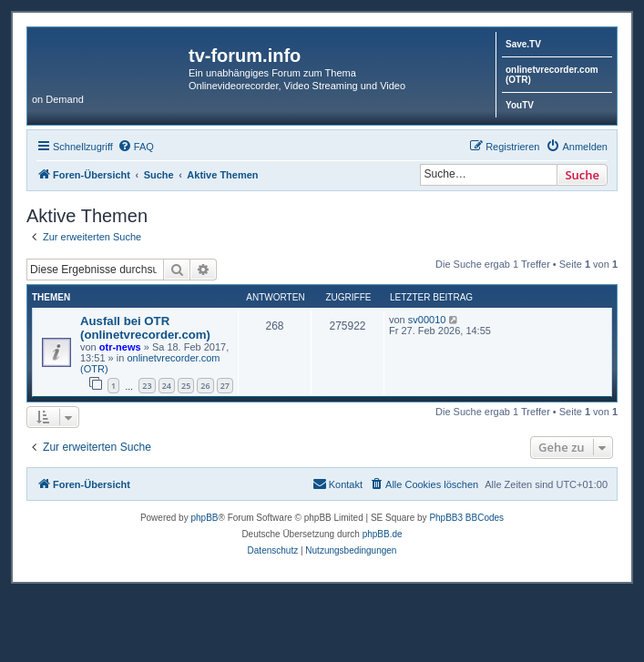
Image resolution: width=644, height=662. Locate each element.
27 (225, 386)
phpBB (204, 518)
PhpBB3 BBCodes (466, 518)
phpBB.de (383, 534)
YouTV (520, 105)
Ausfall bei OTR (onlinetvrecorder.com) (145, 328)
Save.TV (523, 44)
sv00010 (427, 320)
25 (186, 386)
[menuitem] (136, 147)
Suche (582, 175)
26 (205, 386)
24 (167, 386)
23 (147, 386)
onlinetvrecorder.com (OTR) (552, 75)
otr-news (120, 347)
